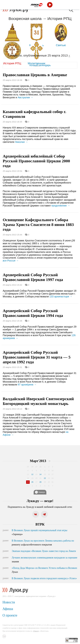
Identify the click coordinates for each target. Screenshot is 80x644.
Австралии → (25, 97)
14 (40, 474)
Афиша (8, 609)
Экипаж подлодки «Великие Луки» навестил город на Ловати (44, 551)
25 (28, 482)
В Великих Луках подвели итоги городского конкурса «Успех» (44, 578)
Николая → (21, 142)
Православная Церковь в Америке (35, 75)
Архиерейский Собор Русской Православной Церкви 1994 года (33, 313)
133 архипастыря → (61, 297)
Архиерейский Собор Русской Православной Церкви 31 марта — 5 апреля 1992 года (37, 357)
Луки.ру (36, 631)
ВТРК (40, 524)
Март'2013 (38, 461)
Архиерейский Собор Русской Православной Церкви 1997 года (33, 277)
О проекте (10, 615)
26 (32, 482)
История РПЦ (59, 19)
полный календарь (40, 65)
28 (40, 482)
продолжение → (61, 206)
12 (32, 474)
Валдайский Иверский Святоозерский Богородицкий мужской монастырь (38, 401)
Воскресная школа (25, 19)
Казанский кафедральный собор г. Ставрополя (34, 114)
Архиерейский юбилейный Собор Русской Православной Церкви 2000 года (36, 161)
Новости (9, 602)
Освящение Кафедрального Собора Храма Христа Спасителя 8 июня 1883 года (38, 225)
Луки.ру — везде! (40, 501)
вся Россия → (11, 261)
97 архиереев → (27, 385)
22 (45, 478)
